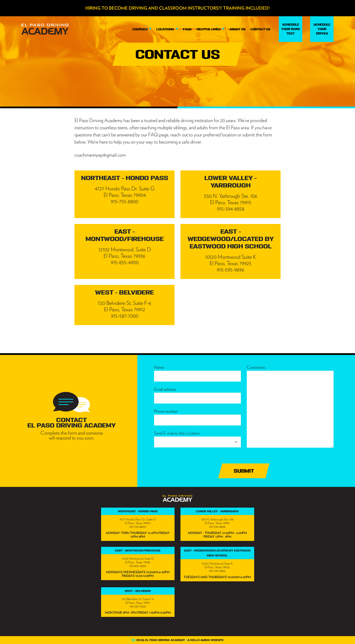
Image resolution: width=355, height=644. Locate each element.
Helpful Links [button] (209, 29)
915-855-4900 (138, 566)
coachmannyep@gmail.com (100, 155)
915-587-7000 (138, 606)
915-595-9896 (217, 571)
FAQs (187, 29)
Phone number (166, 411)
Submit (244, 471)
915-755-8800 (138, 527)
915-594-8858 (217, 527)
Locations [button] (166, 29)
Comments (256, 367)
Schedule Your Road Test (291, 29)
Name (159, 367)
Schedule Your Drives (322, 29)
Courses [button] (140, 29)
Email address (165, 389)
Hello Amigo (200, 640)
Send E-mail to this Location (177, 433)
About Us (238, 29)
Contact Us (260, 29)
